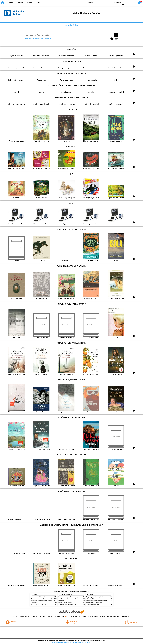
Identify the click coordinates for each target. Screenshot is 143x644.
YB (106, 3)
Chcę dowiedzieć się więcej (61, 642)
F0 (123, 3)
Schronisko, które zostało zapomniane (68, 604)
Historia (20, 3)
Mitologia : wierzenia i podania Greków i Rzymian (43, 599)
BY (110, 3)
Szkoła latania (34, 603)
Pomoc (29, 3)
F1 (127, 3)
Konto (38, 3)
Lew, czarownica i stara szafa (38, 597)
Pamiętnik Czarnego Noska (93, 604)
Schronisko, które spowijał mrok (94, 603)
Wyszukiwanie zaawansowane (35, 38)
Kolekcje (48, 38)
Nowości (11, 3)
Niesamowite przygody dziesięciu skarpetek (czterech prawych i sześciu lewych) (51, 601)
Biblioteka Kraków (72, 25)
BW (101, 3)
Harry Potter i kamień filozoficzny (39, 604)
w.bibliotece (61, 616)
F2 (132, 3)
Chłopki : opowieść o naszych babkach (68, 599)
